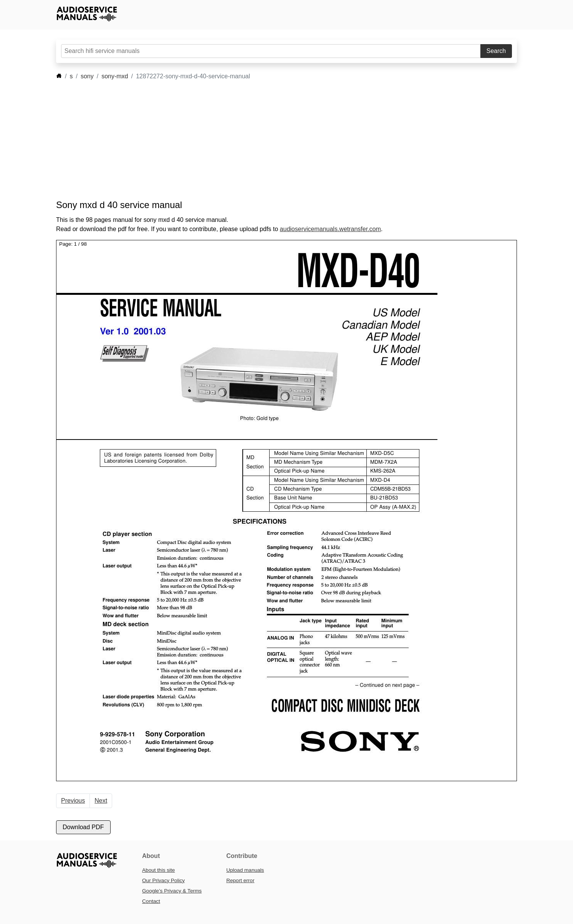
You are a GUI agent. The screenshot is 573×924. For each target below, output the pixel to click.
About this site (158, 870)
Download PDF (83, 827)
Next (101, 801)
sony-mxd (115, 76)
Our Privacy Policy (163, 880)
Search (496, 51)
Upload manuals (245, 870)
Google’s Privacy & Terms (172, 891)
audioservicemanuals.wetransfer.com (330, 229)
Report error (240, 880)
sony (87, 76)
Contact (151, 901)
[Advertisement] (275, 140)
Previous (73, 801)
